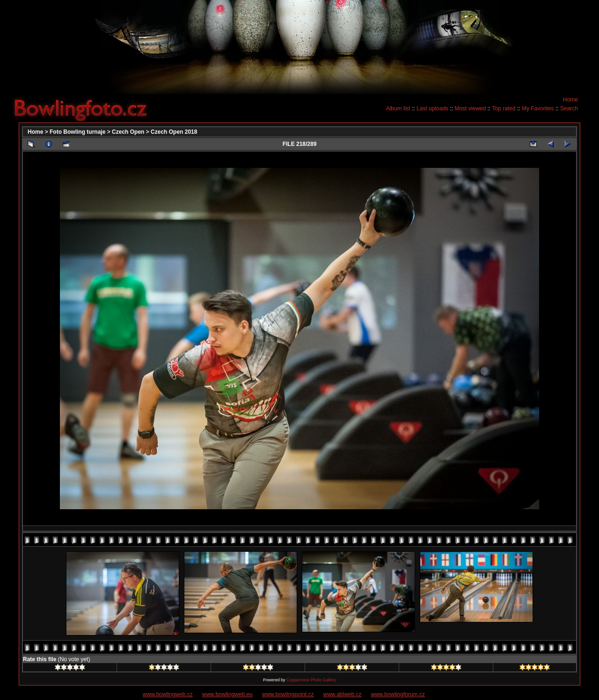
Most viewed (470, 108)
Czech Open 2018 (174, 132)
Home (570, 100)
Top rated (504, 108)
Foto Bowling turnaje (77, 132)
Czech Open (128, 132)
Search (569, 108)
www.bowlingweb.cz (168, 694)
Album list (398, 108)
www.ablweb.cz (343, 694)
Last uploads (432, 108)
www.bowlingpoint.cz (288, 694)
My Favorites (538, 108)
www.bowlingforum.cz (398, 694)
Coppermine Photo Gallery (311, 680)
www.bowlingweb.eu (227, 694)
